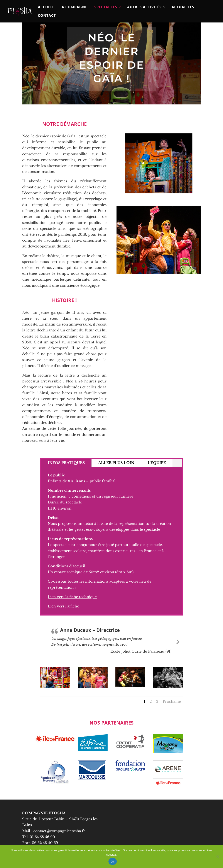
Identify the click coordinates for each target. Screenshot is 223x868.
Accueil (46, 7)
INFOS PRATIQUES (66, 463)
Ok (112, 862)
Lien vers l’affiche (63, 606)
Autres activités (144, 7)
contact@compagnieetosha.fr (60, 831)
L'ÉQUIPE (157, 463)
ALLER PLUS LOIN (116, 463)
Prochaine (172, 701)
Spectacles (106, 7)
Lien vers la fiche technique (72, 597)
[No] (218, 856)
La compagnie (74, 7)
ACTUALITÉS (183, 7)
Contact (47, 16)
